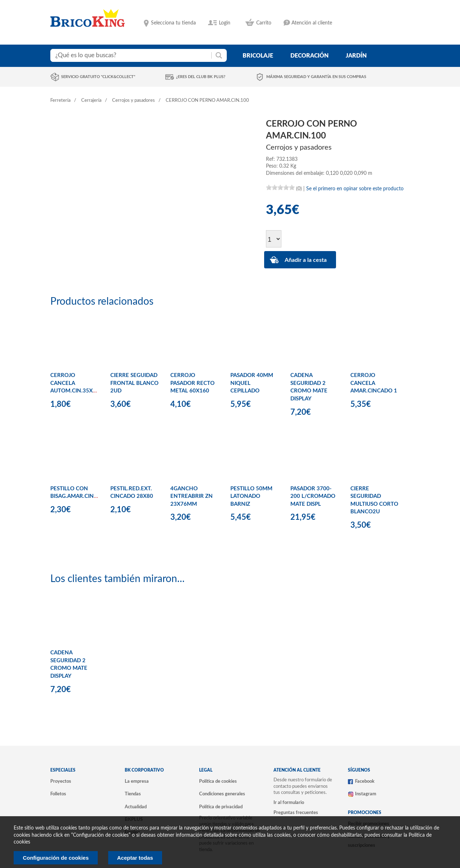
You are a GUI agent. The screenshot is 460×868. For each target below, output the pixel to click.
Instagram (366, 794)
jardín (356, 56)
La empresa (137, 781)
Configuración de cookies (56, 858)
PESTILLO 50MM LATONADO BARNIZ (251, 496)
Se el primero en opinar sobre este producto (355, 189)
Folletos (58, 794)
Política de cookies (218, 781)
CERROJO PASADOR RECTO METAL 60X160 (192, 383)
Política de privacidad (221, 807)
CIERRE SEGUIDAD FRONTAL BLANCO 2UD (134, 383)
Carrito (264, 23)
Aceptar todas (135, 858)
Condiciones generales (222, 794)
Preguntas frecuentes (296, 813)
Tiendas (133, 794)
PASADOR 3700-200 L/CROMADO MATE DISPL (313, 496)
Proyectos (61, 781)
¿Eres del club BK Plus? (201, 77)
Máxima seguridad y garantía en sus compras (316, 77)
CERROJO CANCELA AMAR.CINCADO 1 (374, 383)
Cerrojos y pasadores (134, 101)
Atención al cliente (312, 23)
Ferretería (60, 101)
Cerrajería (91, 101)
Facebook (365, 781)
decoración (309, 56)
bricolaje (258, 56)
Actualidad (136, 807)
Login (225, 23)
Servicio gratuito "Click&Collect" (98, 77)
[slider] (280, 187)
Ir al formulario (289, 803)
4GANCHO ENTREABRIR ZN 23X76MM (192, 496)
